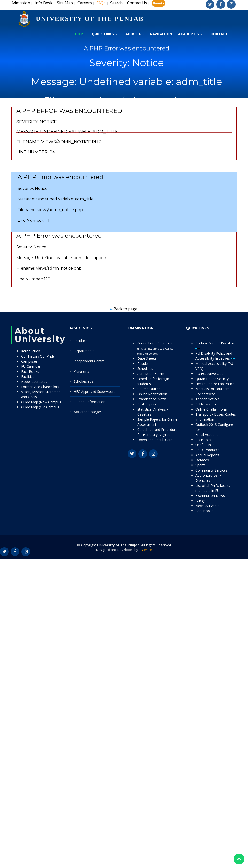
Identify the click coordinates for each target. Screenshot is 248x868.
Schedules (145, 369)
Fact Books (30, 371)
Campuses (29, 361)
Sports (201, 465)
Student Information (89, 402)
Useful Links (205, 445)
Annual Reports (207, 455)
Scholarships (83, 381)
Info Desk (43, 3)
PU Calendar (31, 366)
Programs (81, 371)
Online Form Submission (156, 348)
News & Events (207, 506)
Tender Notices (208, 399)
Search (116, 3)
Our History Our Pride (38, 356)
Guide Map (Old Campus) (41, 407)
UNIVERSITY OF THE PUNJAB (90, 19)
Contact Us (137, 3)
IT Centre (145, 550)
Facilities (28, 377)
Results (143, 363)
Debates (202, 460)
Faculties (81, 341)
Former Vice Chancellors (40, 387)
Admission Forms (151, 374)
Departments (84, 351)
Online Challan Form (211, 409)
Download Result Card (155, 440)
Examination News (152, 399)
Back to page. (126, 309)
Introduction (31, 351)
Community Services (211, 470)
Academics (189, 34)
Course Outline (149, 389)
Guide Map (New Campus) (42, 402)
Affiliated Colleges (88, 412)
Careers (85, 3)
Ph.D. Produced (208, 450)
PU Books (203, 440)
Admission (21, 3)
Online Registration (152, 394)
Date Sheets (147, 358)
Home (80, 34)
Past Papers (147, 404)
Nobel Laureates (34, 382)
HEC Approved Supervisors (94, 392)
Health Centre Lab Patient (216, 384)
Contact (219, 34)
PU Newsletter (207, 404)
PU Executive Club (209, 374)
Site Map (65, 3)
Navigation (161, 34)
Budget (201, 501)
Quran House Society (212, 379)
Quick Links (103, 34)
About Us (135, 34)
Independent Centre (89, 361)
